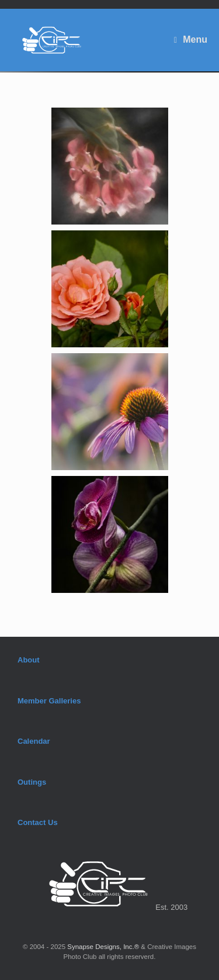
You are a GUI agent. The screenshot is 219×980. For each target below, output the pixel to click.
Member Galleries (49, 701)
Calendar (34, 741)
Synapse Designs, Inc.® (103, 947)
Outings (32, 782)
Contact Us (38, 822)
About (29, 660)
